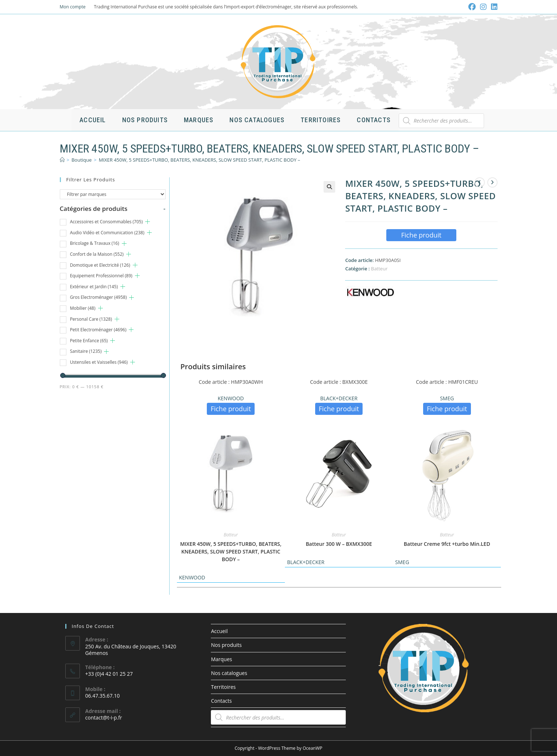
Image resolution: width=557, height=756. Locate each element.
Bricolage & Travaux (95, 243)
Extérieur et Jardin (94, 287)
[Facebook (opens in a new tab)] (472, 7)
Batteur (379, 269)
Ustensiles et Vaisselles (99, 362)
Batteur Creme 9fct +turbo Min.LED (447, 544)
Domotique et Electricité (100, 265)
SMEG (447, 398)
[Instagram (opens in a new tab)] (483, 7)
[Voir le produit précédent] (480, 182)
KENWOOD (231, 398)
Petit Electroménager (98, 330)
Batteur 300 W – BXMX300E (339, 544)
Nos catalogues (229, 673)
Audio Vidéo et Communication (107, 233)
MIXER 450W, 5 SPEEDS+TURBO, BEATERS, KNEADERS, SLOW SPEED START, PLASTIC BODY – (200, 160)
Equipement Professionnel (101, 276)
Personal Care (91, 319)
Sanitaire (86, 351)
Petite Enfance (89, 341)
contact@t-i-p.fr (104, 718)
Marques (221, 659)
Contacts (221, 701)
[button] (329, 187)
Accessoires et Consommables (107, 222)
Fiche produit (421, 235)
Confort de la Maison (97, 254)
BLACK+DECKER (339, 398)
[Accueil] (62, 160)
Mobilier (83, 308)
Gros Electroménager (98, 297)
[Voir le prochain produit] (492, 182)
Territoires (223, 687)
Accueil (219, 631)
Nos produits (226, 645)
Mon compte (73, 7)
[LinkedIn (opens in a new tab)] (493, 7)
